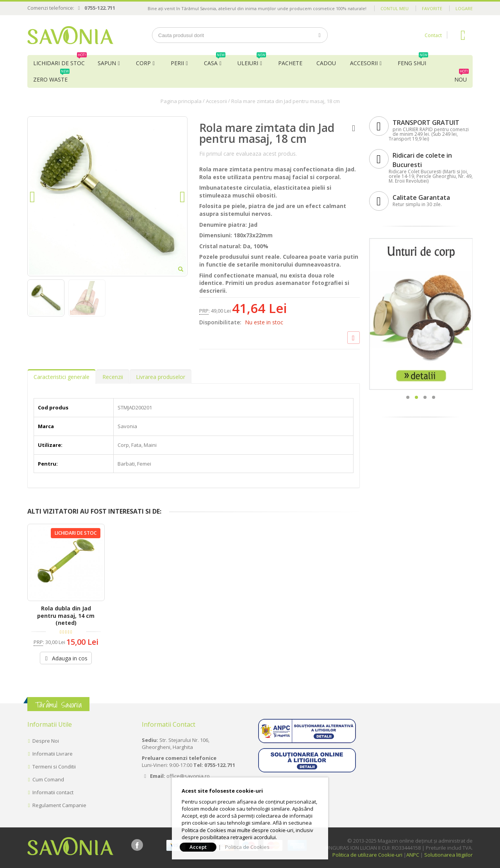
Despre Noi (46, 741)
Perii (177, 63)
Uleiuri (252, 61)
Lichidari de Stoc (60, 61)
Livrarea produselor (161, 377)
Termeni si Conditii (54, 767)
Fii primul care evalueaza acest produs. (248, 154)
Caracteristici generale (62, 377)
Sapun (107, 63)
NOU (462, 77)
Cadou (326, 63)
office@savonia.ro (188, 776)
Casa (215, 61)
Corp (143, 63)
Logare (464, 8)
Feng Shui (413, 61)
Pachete (290, 63)
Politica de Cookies (247, 847)
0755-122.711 (100, 8)
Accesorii (364, 63)
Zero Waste (51, 77)
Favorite (432, 8)
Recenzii (113, 377)
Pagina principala (181, 101)
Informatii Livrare (53, 754)
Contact (433, 35)
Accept (198, 847)
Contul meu (395, 8)
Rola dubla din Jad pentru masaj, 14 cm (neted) (66, 616)
